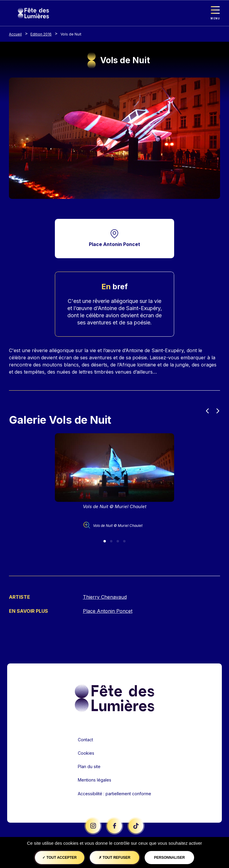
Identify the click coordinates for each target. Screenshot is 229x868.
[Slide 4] (124, 542)
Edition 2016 (41, 34)
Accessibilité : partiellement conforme (114, 794)
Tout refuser (114, 858)
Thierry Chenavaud (105, 598)
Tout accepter (59, 858)
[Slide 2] (111, 542)
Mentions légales (95, 780)
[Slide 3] (118, 542)
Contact (85, 740)
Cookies (86, 753)
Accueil (15, 34)
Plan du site (89, 767)
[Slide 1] (105, 542)
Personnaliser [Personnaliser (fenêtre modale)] (169, 858)
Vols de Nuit (71, 34)
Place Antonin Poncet (114, 244)
